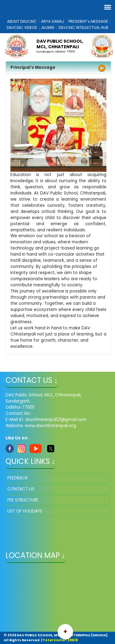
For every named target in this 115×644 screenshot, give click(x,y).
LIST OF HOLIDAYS (25, 511)
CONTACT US (21, 489)
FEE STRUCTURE (23, 500)
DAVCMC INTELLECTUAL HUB (83, 27)
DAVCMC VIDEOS (22, 27)
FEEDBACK (18, 478)
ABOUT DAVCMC (22, 21)
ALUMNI (48, 27)
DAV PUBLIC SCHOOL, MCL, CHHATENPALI (60, 44)
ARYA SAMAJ (53, 21)
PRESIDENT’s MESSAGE (88, 21)
